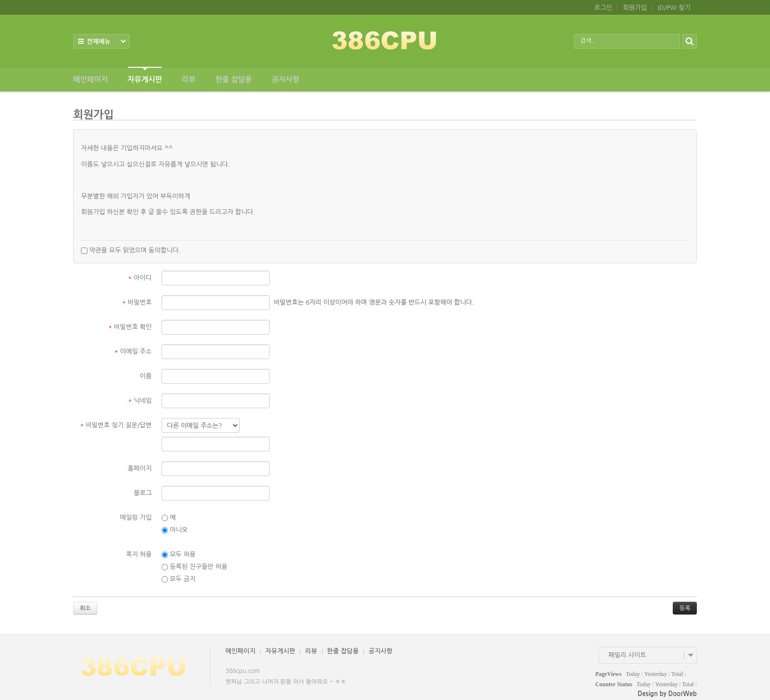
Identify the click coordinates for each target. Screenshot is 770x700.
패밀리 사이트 (627, 655)
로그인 (603, 8)
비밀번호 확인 (130, 327)
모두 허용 (179, 555)
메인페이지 (91, 79)
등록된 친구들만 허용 (194, 567)
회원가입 (635, 8)
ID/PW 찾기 (674, 8)
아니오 (175, 530)
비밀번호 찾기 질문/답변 (116, 425)
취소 (85, 608)
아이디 (140, 278)
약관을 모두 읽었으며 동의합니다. (131, 251)
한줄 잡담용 (234, 79)
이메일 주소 (133, 351)
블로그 (143, 493)
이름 (146, 376)
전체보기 (101, 41)
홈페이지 (140, 468)
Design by (667, 694)
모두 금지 (179, 579)
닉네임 (140, 401)
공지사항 (285, 79)
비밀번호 (137, 302)
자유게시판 (145, 75)
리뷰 (189, 79)
